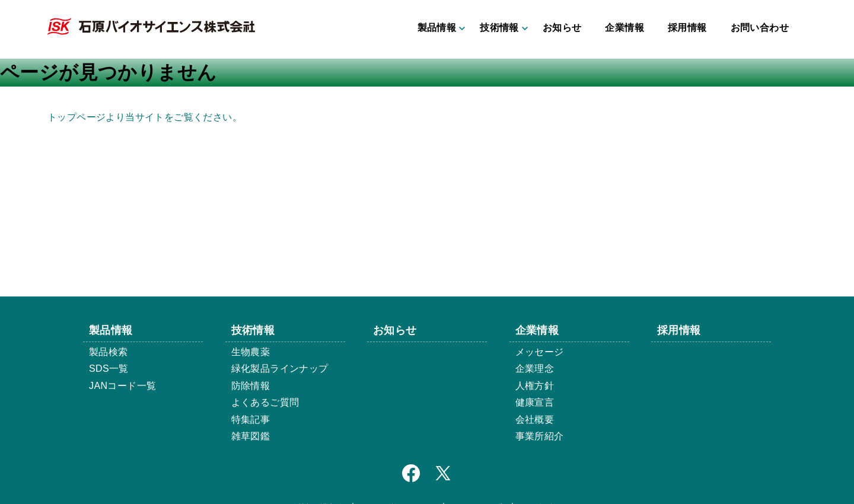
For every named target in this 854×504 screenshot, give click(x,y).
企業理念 (535, 369)
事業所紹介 (540, 436)
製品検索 (109, 352)
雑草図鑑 (251, 436)
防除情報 (251, 386)
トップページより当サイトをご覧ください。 (145, 117)
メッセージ (540, 352)
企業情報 (624, 28)
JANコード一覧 (122, 386)
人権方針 (535, 386)
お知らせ (562, 28)
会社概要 (535, 420)
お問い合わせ (760, 28)
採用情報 (687, 28)
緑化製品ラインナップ (280, 369)
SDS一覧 (109, 369)
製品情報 (437, 28)
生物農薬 (251, 352)
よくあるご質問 (265, 402)
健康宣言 (535, 402)
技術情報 (499, 28)
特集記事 (251, 420)
